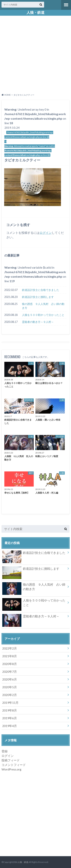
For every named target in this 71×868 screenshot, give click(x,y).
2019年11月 (10, 703)
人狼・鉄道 (35, 12)
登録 (5, 751)
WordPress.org (11, 769)
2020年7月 (10, 672)
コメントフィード (14, 765)
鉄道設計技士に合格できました (41, 290)
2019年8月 (10, 710)
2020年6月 (10, 679)
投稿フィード (11, 760)
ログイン (46, 233)
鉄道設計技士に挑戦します (38, 297)
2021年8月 (10, 656)
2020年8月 (10, 664)
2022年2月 (10, 648)
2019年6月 (10, 718)
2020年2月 (10, 695)
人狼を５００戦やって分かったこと (43, 315)
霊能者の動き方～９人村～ (38, 322)
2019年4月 (10, 726)
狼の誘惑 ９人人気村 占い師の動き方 (43, 306)
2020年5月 (10, 687)
